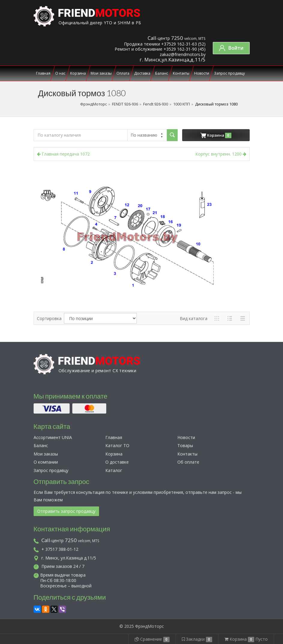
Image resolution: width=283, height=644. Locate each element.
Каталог (114, 470)
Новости (202, 73)
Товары (185, 445)
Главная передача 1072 (63, 154)
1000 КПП (182, 104)
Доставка (142, 73)
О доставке (117, 462)
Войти (231, 48)
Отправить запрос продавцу (66, 511)
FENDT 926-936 (125, 104)
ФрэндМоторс (93, 104)
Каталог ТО (117, 445)
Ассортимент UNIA (53, 437)
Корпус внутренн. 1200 (221, 154)
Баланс (162, 73)
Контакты (181, 73)
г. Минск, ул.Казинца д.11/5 (65, 558)
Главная (43, 73)
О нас (60, 73)
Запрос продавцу (229, 73)
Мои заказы (101, 73)
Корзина (78, 73)
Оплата (123, 73)
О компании (46, 462)
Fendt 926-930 (156, 104)
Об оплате (188, 462)
